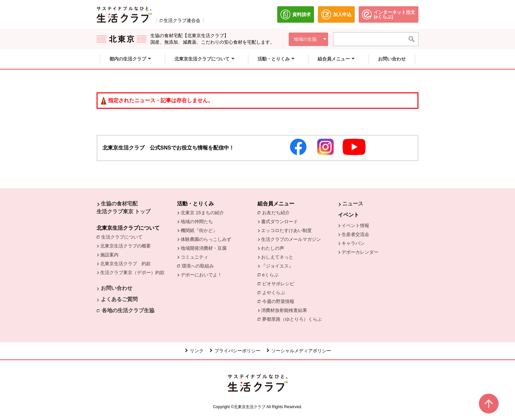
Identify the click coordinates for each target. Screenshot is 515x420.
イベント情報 (355, 225)
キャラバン (353, 243)
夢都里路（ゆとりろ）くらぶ (292, 319)
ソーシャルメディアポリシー (301, 351)
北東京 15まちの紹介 (202, 213)
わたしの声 (273, 248)
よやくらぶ (275, 292)
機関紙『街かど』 (199, 230)
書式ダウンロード (280, 222)
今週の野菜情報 (280, 301)
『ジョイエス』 (277, 266)
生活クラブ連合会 (182, 20)
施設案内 (109, 255)
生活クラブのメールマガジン (291, 239)
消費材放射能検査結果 (286, 310)
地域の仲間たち (197, 222)
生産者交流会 (355, 234)
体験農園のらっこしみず (206, 239)
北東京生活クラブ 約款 (125, 264)
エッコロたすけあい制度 (286, 230)
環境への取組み (199, 266)
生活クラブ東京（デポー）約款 (132, 272)
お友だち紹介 (278, 212)
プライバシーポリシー (237, 351)
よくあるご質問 (119, 299)
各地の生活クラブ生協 (128, 310)
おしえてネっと (277, 257)
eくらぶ (270, 275)
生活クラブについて (123, 237)
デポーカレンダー (360, 252)
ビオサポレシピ (280, 283)
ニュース (353, 204)
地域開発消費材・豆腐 (204, 248)
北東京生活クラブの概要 (125, 246)
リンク (197, 351)
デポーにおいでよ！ (201, 275)
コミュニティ (194, 257)
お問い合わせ (117, 288)
